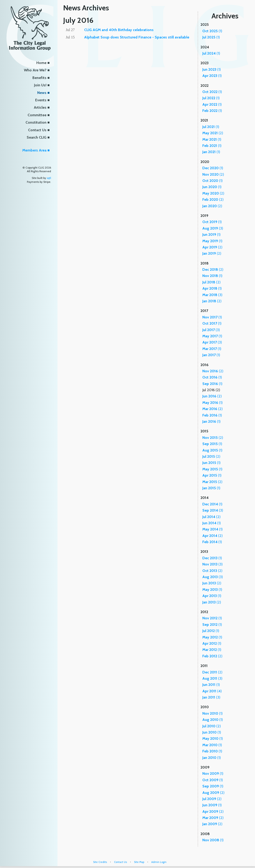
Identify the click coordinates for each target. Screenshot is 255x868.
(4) (212, 691)
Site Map (139, 862)
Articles (40, 107)
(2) (213, 133)
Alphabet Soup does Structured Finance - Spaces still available (137, 37)
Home (41, 63)
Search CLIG (37, 137)
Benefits (39, 78)
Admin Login (159, 862)
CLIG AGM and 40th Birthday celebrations (119, 30)
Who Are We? (35, 70)
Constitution (36, 122)
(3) (213, 228)
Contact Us (37, 130)
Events (41, 100)
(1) (212, 31)
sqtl (49, 178)
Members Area (34, 150)
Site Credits (100, 862)
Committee (37, 115)
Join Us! (40, 85)
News (42, 93)
